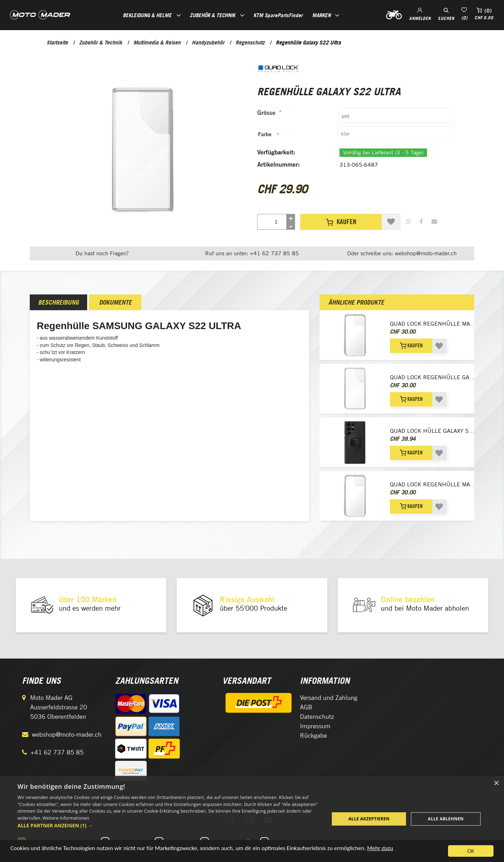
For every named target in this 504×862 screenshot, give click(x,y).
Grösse (266, 113)
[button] (169, 825)
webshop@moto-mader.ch (67, 734)
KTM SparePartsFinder (278, 15)
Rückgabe (313, 735)
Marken (321, 15)
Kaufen (341, 222)
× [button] (496, 783)
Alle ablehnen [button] (446, 819)
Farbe (265, 134)
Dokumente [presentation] (115, 302)
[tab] (355, 116)
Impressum (315, 726)
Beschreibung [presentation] (58, 302)
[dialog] (252, 819)
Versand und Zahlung (329, 698)
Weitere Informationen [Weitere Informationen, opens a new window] (66, 818)
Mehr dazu (380, 850)
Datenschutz (317, 717)
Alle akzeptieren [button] (369, 819)
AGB (306, 707)
